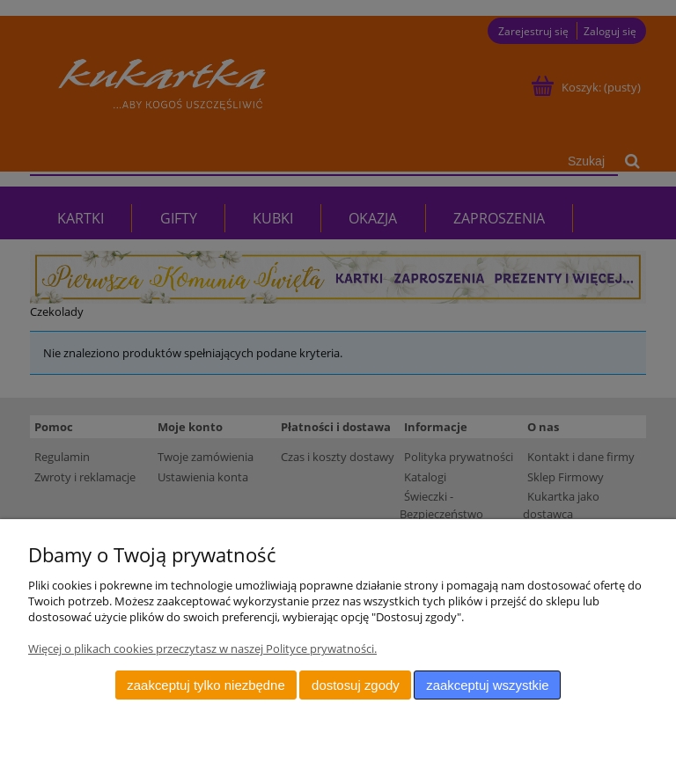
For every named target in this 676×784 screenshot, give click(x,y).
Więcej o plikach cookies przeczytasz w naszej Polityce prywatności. (202, 648)
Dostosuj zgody (356, 685)
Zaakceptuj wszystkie (487, 685)
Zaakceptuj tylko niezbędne (206, 685)
